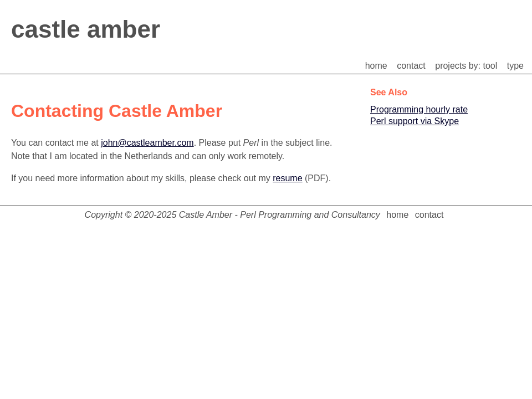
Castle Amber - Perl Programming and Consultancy (280, 215)
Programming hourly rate (419, 109)
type (515, 66)
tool (490, 66)
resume (287, 178)
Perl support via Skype (415, 121)
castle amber (86, 29)
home (376, 66)
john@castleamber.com (147, 143)
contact (411, 66)
